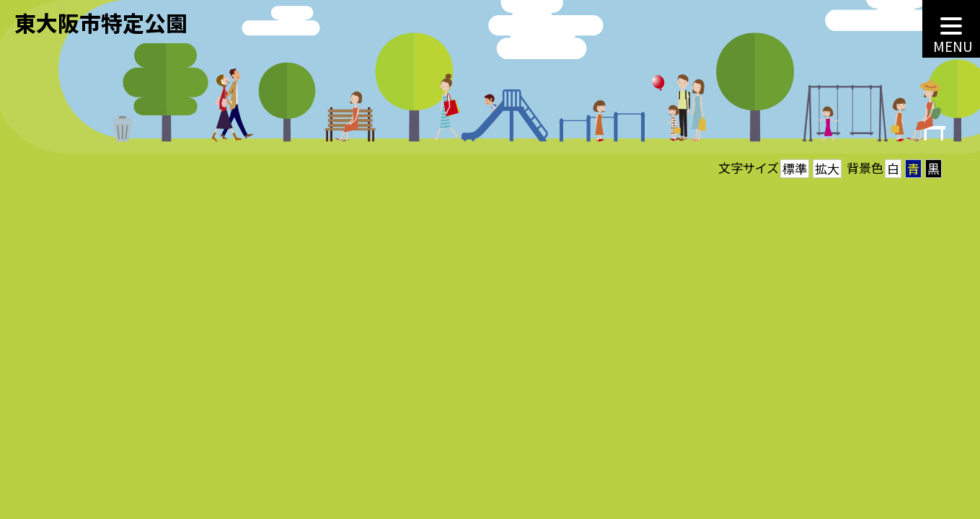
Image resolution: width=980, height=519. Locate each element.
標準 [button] (795, 168)
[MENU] (951, 29)
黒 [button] (933, 168)
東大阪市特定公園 (101, 22)
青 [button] (913, 168)
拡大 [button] (827, 168)
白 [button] (893, 168)
